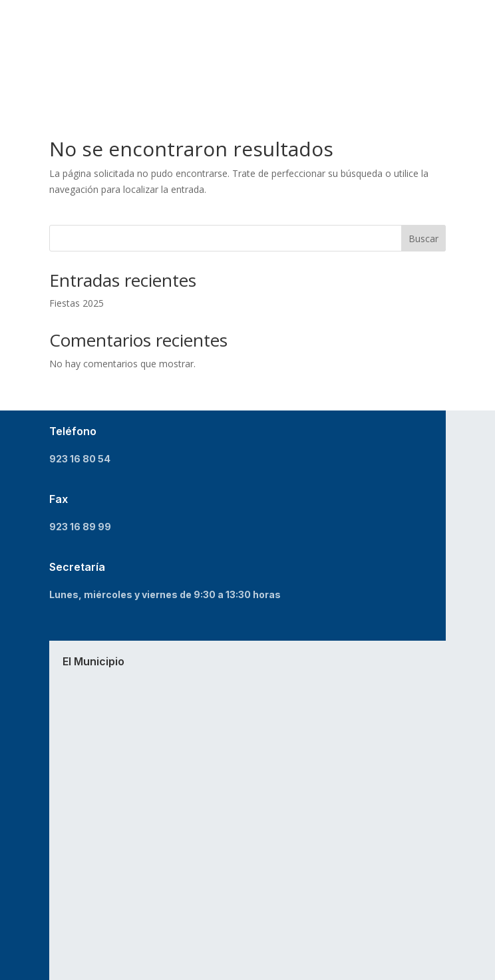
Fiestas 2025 (77, 303)
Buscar (423, 239)
